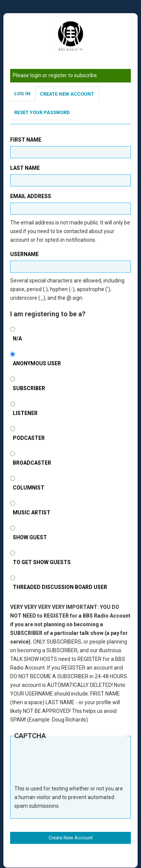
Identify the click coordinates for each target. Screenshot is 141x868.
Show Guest (30, 537)
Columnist (29, 488)
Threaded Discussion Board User (60, 587)
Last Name (25, 168)
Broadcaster (32, 463)
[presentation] (71, 766)
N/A (17, 339)
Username (24, 254)
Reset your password (42, 112)
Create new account (67, 94)
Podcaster (29, 438)
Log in (22, 94)
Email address (31, 196)
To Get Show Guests (42, 562)
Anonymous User (37, 363)
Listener (25, 413)
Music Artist (32, 513)
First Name (26, 140)
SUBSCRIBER (29, 388)
